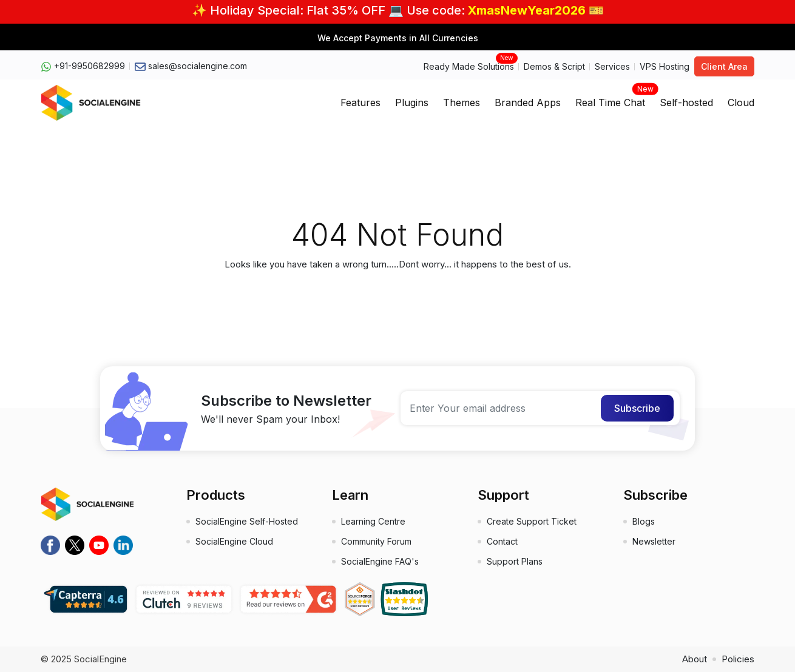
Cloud (741, 102)
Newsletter (654, 541)
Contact (502, 541)
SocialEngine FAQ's (380, 561)
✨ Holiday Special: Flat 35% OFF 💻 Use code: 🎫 (398, 10)
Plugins (412, 102)
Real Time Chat (610, 99)
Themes (462, 102)
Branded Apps (528, 102)
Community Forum (376, 541)
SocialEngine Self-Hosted (247, 521)
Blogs (644, 521)
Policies (738, 659)
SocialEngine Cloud (234, 541)
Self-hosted (686, 102)
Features (360, 102)
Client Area (724, 66)
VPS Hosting (665, 66)
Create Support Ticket (532, 521)
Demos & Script (554, 66)
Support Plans (515, 561)
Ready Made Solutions (469, 66)
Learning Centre (373, 521)
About (695, 659)
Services (612, 66)
